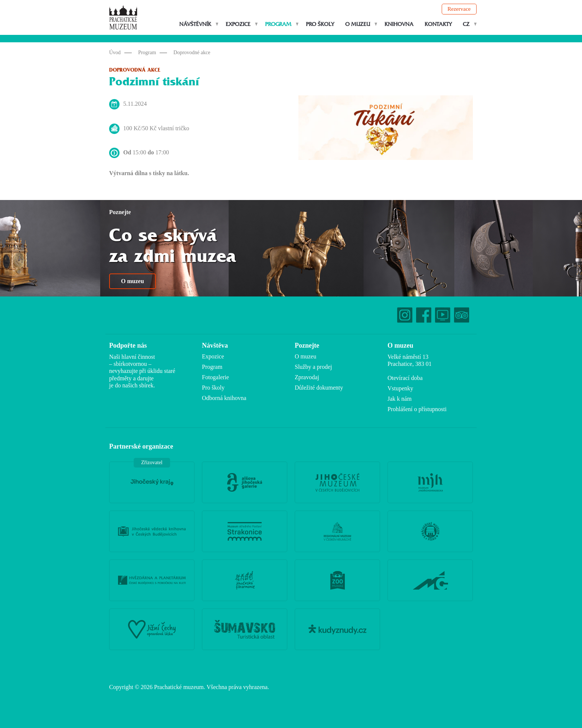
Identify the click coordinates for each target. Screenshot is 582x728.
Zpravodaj (307, 377)
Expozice (238, 24)
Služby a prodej (313, 367)
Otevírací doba (405, 378)
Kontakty (438, 24)
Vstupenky (400, 388)
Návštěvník (195, 24)
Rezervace (459, 9)
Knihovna (399, 24)
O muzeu (358, 24)
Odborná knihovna (224, 398)
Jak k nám (400, 399)
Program (278, 24)
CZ (466, 24)
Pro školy (320, 24)
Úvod (115, 53)
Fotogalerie (215, 377)
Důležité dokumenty (319, 388)
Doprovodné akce (192, 53)
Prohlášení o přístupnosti (417, 409)
